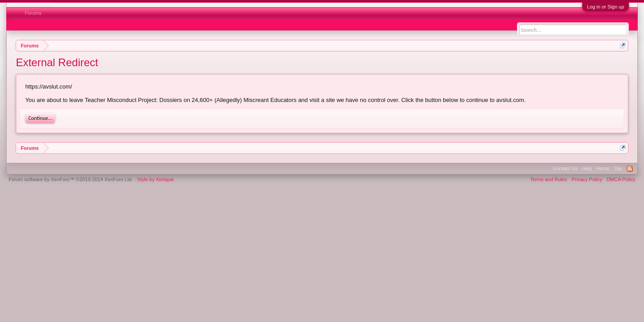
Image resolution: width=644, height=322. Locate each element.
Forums (33, 13)
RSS (630, 169)
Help (587, 168)
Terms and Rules (549, 179)
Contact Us (565, 168)
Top (618, 168)
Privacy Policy (587, 179)
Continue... (40, 118)
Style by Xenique (155, 179)
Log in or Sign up (605, 7)
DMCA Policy (621, 179)
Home (603, 168)
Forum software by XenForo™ (71, 179)
